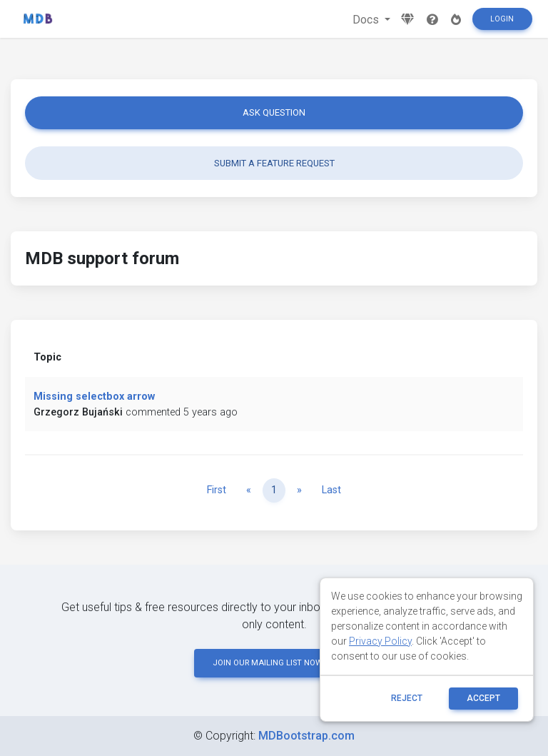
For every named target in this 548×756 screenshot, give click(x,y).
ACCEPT (483, 698)
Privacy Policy (380, 641)
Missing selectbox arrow (94, 397)
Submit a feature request (274, 163)
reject (407, 698)
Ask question (274, 112)
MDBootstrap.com (306, 736)
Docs (367, 20)
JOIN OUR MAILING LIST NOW (274, 663)
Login (502, 19)
